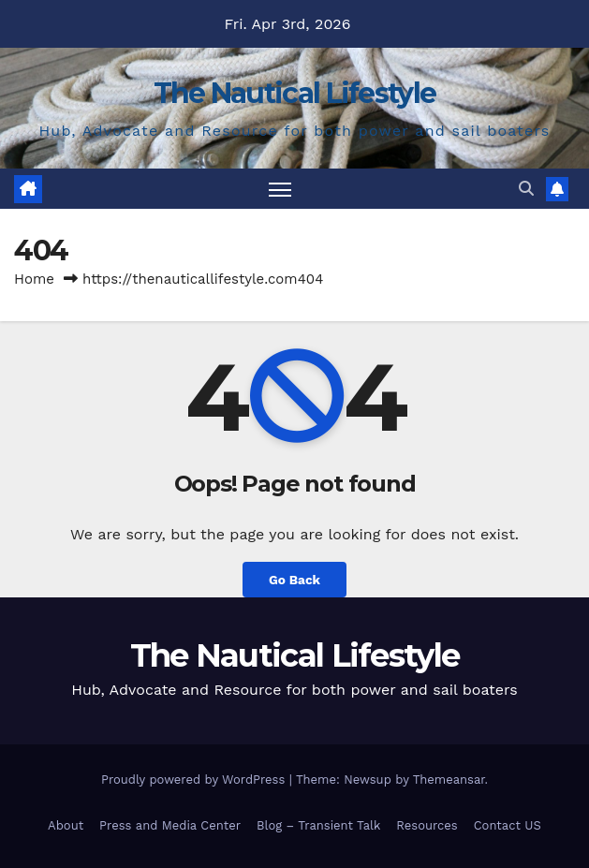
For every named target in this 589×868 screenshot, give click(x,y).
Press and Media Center (170, 825)
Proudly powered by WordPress (195, 780)
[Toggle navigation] (280, 189)
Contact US (508, 825)
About (66, 825)
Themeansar (449, 780)
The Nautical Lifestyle (295, 93)
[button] (526, 189)
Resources (427, 825)
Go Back (294, 580)
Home (34, 279)
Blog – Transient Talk (318, 825)
